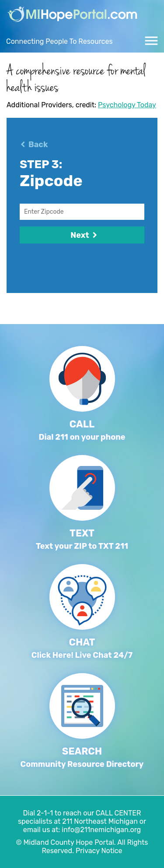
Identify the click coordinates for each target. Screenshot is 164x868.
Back (38, 145)
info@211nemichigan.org (101, 830)
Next (82, 235)
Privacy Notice (99, 851)
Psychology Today (127, 105)
